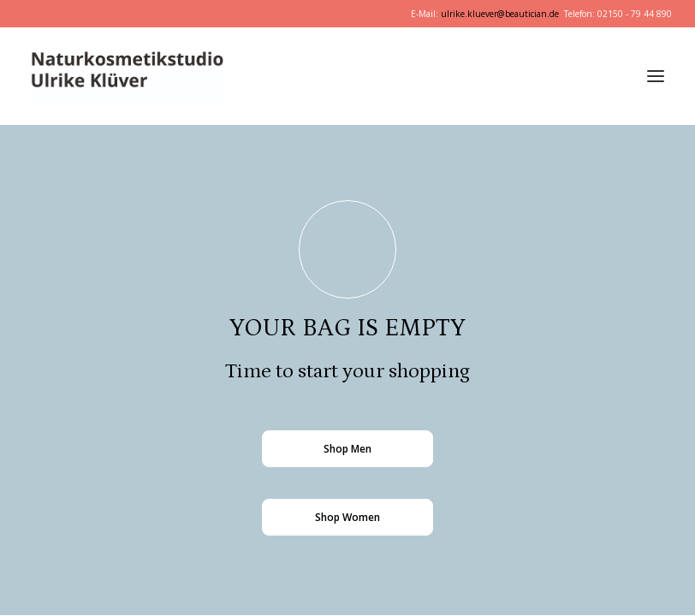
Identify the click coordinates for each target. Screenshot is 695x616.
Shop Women (347, 517)
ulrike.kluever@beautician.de (500, 14)
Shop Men (347, 449)
